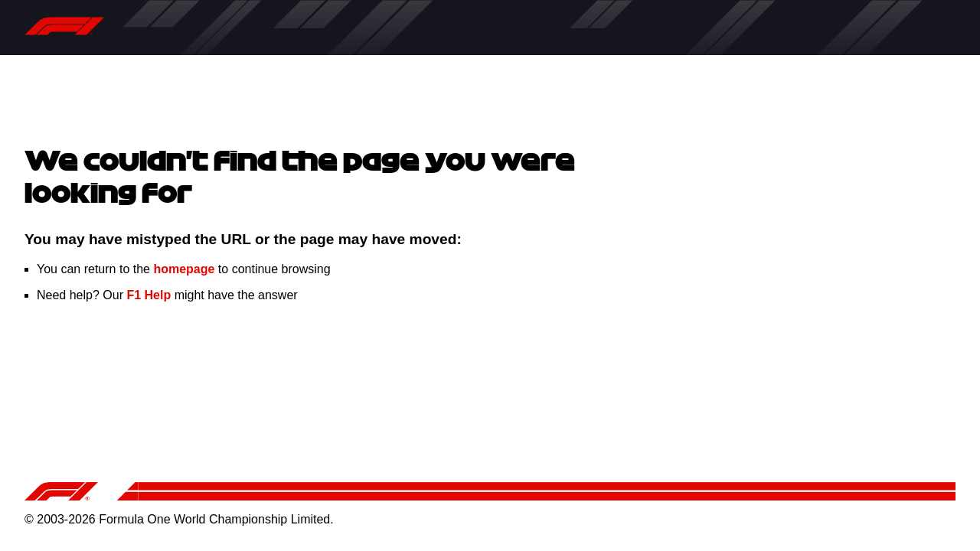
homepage (184, 269)
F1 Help (149, 295)
